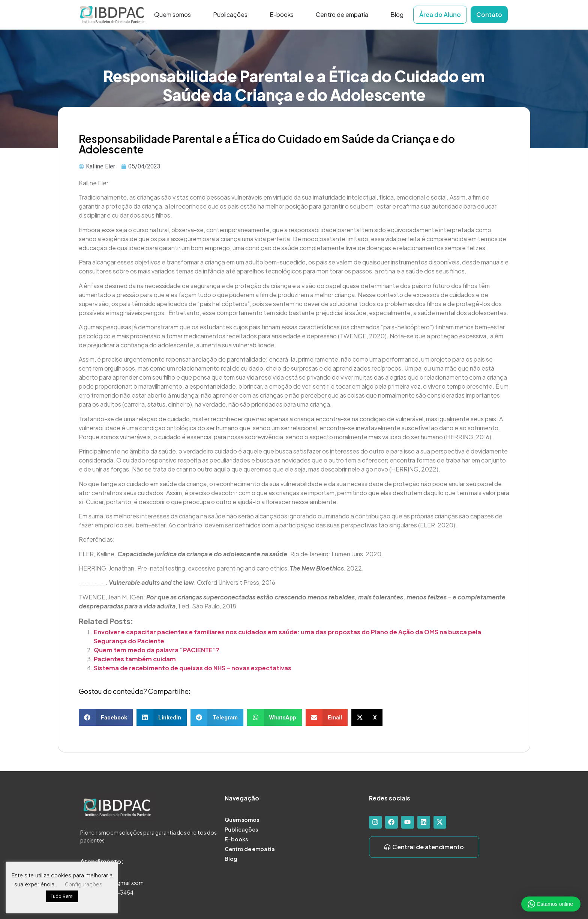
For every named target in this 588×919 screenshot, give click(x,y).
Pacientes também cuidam (135, 659)
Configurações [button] (84, 884)
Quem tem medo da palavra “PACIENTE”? (157, 650)
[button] (106, 717)
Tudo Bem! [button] (62, 896)
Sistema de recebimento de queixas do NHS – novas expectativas (193, 668)
